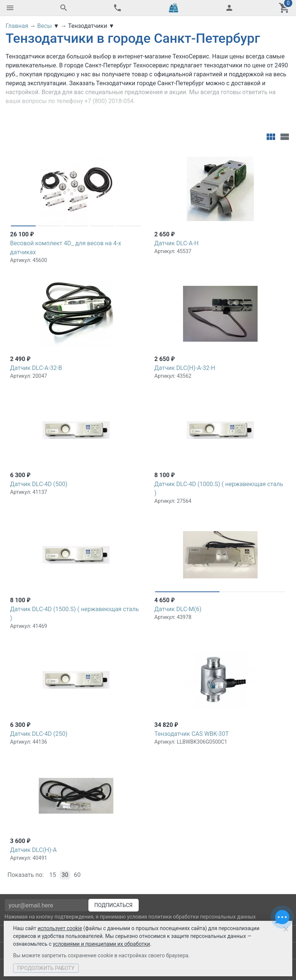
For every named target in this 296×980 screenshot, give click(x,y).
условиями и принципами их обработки (102, 944)
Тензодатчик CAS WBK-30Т (192, 734)
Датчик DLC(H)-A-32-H (185, 368)
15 (53, 875)
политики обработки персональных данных (202, 917)
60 (77, 875)
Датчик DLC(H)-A (33, 850)
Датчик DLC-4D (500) (39, 484)
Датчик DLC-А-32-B (36, 368)
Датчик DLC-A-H (177, 243)
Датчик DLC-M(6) (178, 609)
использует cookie (60, 928)
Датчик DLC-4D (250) (39, 734)
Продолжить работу (46, 968)
